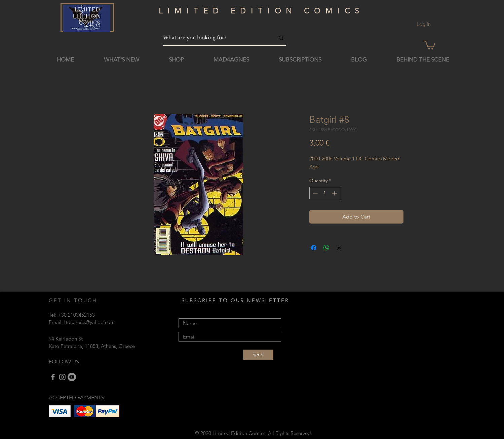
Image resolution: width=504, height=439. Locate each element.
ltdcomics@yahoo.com (89, 322)
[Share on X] (339, 248)
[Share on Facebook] (314, 248)
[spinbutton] (325, 193)
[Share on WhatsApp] (326, 248)
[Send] (258, 355)
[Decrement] (315, 193)
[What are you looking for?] (214, 38)
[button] (430, 45)
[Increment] (335, 193)
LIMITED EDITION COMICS (261, 11)
